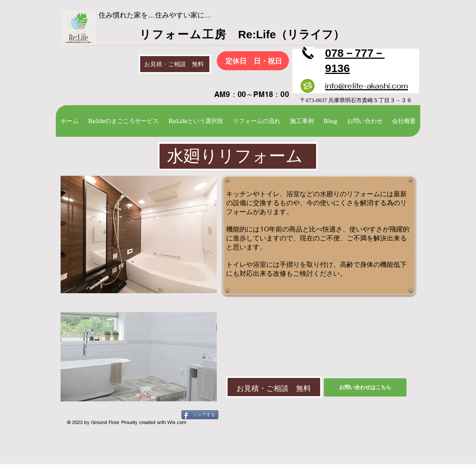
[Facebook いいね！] (115, 416)
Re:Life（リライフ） (286, 34)
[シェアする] (200, 415)
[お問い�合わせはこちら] (365, 387)
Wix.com (177, 422)
